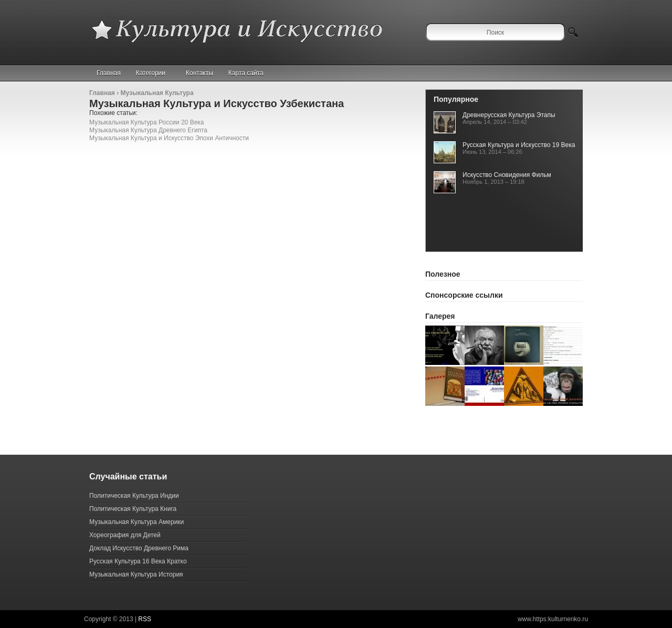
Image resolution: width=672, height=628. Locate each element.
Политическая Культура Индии (134, 496)
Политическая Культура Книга (133, 509)
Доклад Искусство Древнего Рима (139, 548)
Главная (109, 73)
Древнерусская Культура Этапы (509, 115)
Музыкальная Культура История (136, 574)
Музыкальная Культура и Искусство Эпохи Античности (169, 138)
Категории (155, 73)
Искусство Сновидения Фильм (507, 175)
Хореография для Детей (125, 535)
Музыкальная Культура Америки (136, 522)
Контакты (199, 73)
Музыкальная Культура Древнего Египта (148, 130)
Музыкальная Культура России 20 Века (147, 122)
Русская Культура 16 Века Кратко (138, 561)
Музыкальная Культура (157, 93)
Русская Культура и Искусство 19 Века (519, 145)
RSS (145, 619)
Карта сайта (246, 73)
